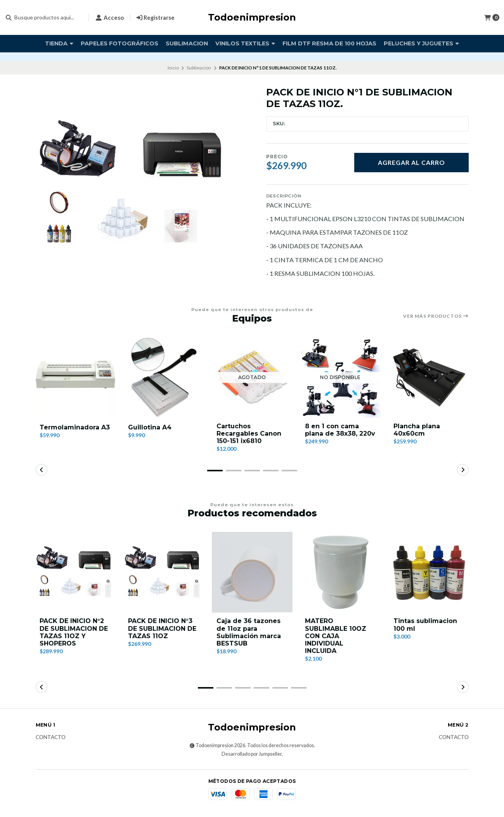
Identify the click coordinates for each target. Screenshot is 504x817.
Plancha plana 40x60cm (417, 430)
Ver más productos (436, 316)
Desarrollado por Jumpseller (252, 754)
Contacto (51, 737)
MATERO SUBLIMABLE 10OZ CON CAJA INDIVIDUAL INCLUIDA (336, 636)
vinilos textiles (245, 43)
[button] (215, 471)
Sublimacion (187, 43)
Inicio (173, 68)
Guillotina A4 (150, 427)
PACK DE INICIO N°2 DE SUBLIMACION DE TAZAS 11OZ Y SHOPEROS (74, 632)
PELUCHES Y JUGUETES (421, 43)
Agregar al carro (411, 162)
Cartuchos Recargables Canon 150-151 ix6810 (249, 434)
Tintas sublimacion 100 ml (425, 625)
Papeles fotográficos (120, 43)
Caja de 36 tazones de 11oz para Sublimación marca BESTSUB (249, 632)
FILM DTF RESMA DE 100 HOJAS (329, 43)
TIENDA (59, 43)
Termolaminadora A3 (75, 427)
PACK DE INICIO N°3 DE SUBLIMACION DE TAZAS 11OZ (162, 628)
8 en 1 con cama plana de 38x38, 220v (340, 430)
